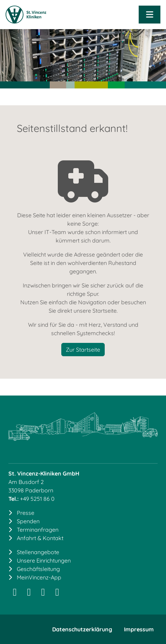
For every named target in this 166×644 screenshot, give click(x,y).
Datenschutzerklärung (82, 629)
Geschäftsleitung (38, 569)
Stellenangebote (38, 552)
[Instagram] (15, 593)
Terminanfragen (38, 530)
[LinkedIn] (29, 593)
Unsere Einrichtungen (44, 560)
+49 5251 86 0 (37, 499)
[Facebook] (43, 593)
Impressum (139, 629)
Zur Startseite (83, 350)
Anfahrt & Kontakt (40, 538)
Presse (26, 513)
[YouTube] (57, 593)
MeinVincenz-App (39, 577)
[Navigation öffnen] (150, 15)
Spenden (28, 521)
